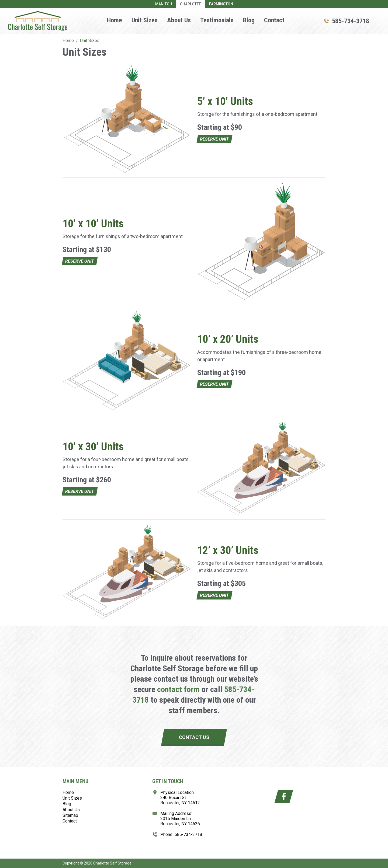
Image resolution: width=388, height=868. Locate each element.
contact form (178, 689)
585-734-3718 (351, 21)
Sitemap (70, 815)
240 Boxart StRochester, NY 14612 (180, 800)
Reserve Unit (214, 139)
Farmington (221, 4)
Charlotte (190, 4)
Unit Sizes (145, 20)
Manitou (164, 4)
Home (115, 20)
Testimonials (217, 20)
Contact (274, 20)
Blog (249, 20)
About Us (179, 20)
